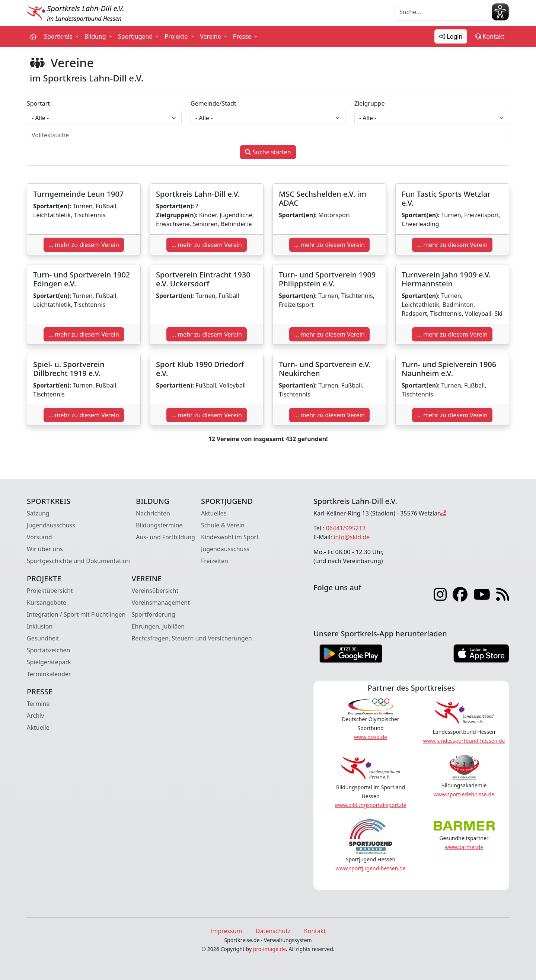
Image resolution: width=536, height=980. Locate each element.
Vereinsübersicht (155, 591)
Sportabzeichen (49, 650)
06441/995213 (346, 528)
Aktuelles (214, 513)
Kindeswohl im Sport (230, 537)
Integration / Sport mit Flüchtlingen (76, 614)
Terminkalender (49, 674)
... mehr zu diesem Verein (84, 245)
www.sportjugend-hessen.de (370, 868)
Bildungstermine (159, 525)
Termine (38, 704)
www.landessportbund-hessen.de (464, 741)
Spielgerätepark (49, 662)
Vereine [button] (211, 36)
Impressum (226, 931)
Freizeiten (215, 561)
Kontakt (490, 36)
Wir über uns (45, 549)
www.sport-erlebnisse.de (464, 794)
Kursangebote (47, 603)
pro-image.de (269, 949)
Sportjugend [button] (136, 36)
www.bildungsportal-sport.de (370, 805)
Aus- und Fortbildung (165, 537)
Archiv (35, 716)
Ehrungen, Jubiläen (158, 626)
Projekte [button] (177, 36)
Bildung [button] (96, 36)
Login (451, 36)
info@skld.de (352, 537)
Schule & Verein (223, 525)
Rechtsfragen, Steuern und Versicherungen (192, 638)
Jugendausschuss (51, 525)
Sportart (38, 103)
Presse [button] (243, 36)
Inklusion (40, 626)
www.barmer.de (464, 847)
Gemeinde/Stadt (213, 103)
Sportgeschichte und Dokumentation (78, 561)
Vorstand (39, 537)
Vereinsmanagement (161, 603)
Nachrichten (153, 513)
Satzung (38, 513)
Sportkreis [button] (59, 36)
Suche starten (268, 152)
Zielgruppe (369, 103)
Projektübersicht (50, 591)
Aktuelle (38, 727)
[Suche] (442, 12)
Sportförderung (153, 614)
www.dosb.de (371, 737)
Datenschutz (273, 931)
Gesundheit (43, 638)
